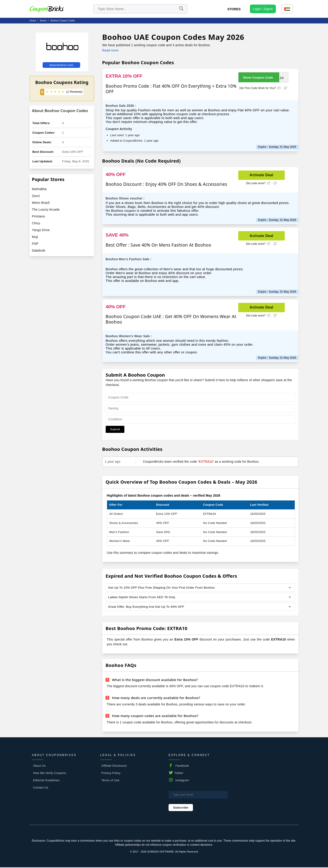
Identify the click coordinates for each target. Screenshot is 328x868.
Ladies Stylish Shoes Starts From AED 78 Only (143, 597)
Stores (234, 9)
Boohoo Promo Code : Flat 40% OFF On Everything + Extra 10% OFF (171, 89)
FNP (35, 244)
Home (33, 21)
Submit (115, 429)
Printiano (38, 216)
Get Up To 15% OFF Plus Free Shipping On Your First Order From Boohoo (163, 588)
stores (43, 21)
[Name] (181, 9)
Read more (110, 50)
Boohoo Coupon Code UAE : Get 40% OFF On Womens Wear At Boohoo (171, 319)
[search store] (140, 9)
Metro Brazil (41, 203)
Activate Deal (261, 175)
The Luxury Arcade (46, 209)
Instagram (182, 781)
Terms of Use (110, 781)
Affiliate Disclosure (114, 766)
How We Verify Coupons (50, 773)
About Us (39, 766)
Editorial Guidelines (46, 781)
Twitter (179, 773)
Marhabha (39, 189)
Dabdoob (39, 250)
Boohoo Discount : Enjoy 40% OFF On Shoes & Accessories (167, 184)
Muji (35, 237)
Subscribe (181, 808)
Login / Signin (263, 9)
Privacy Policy (111, 773)
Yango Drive (41, 230)
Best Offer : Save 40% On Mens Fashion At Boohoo (159, 245)
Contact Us (41, 788)
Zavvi (36, 196)
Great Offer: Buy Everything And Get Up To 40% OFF (147, 607)
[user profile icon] (263, 9)
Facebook (182, 766)
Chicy (36, 223)
